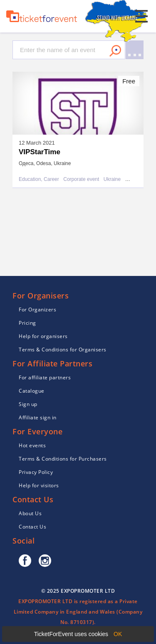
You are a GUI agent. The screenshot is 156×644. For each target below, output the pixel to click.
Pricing (27, 323)
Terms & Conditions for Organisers (63, 350)
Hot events (32, 445)
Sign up (28, 404)
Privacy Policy (36, 472)
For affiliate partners (45, 377)
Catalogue (32, 391)
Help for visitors (39, 485)
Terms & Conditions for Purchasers (63, 459)
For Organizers (37, 309)
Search (115, 51)
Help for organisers (43, 336)
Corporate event (81, 179)
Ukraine (112, 179)
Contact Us (32, 527)
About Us (30, 513)
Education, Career (39, 179)
